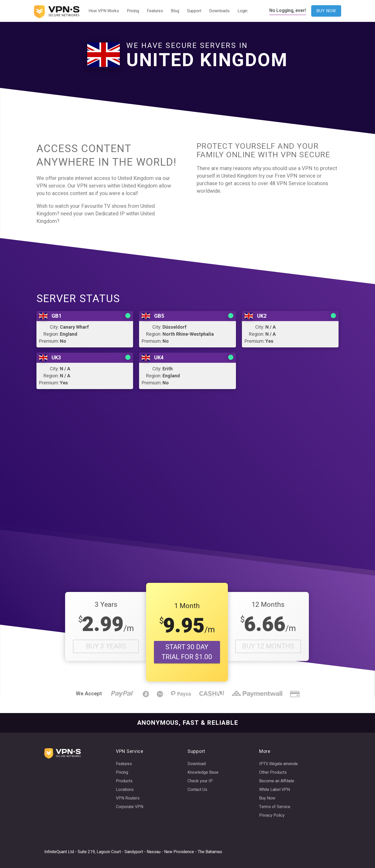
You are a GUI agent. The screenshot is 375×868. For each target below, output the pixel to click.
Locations (125, 790)
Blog (175, 11)
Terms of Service (275, 807)
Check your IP (200, 781)
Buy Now (267, 798)
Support (194, 11)
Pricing (133, 11)
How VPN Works (104, 11)
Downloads (219, 11)
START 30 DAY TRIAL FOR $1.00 (187, 652)
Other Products (273, 772)
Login (242, 11)
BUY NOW (326, 11)
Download (197, 764)
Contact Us (197, 790)
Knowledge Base (203, 772)
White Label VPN (274, 790)
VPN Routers (128, 798)
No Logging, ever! (288, 11)
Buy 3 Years (106, 646)
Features (155, 11)
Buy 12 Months (268, 646)
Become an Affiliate (277, 781)
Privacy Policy (272, 815)
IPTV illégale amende (279, 764)
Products (124, 781)
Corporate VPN (130, 807)
